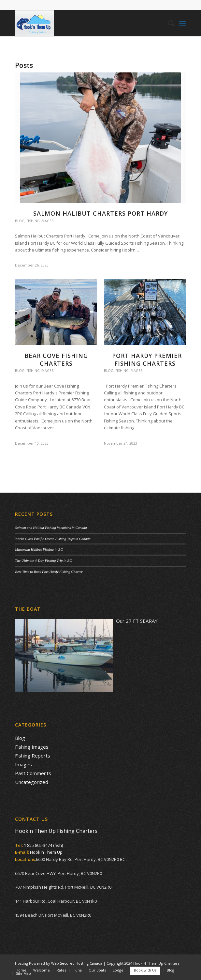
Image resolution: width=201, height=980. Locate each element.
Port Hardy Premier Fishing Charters (145, 359)
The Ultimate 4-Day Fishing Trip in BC (43, 560)
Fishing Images (40, 221)
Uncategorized (32, 782)
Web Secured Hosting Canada (77, 963)
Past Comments (33, 773)
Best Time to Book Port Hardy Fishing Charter (49, 572)
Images (23, 764)
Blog (20, 221)
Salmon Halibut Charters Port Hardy (101, 213)
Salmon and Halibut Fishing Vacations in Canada (51, 528)
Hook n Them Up (46, 852)
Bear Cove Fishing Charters (56, 359)
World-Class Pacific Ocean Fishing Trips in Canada (53, 539)
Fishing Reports (33, 756)
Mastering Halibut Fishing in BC (39, 549)
